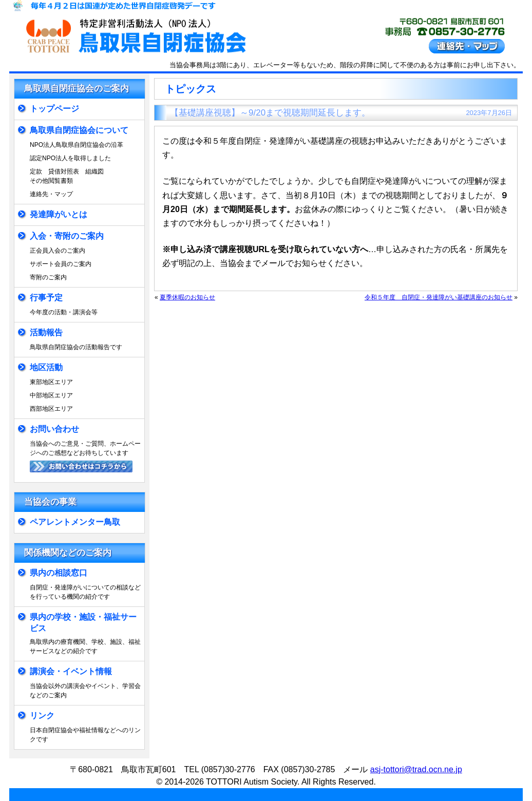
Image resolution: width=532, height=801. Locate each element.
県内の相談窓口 (59, 573)
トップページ (54, 109)
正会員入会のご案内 (58, 251)
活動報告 (46, 332)
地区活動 (46, 367)
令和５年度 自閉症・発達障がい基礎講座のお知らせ (439, 297)
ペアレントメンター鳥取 (75, 522)
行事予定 (46, 298)
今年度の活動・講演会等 (64, 312)
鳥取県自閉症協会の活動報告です (76, 347)
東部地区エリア (51, 382)
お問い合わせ (54, 429)
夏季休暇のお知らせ (187, 297)
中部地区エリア (51, 395)
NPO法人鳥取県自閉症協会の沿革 (77, 145)
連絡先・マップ (51, 194)
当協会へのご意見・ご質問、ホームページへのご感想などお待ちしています (85, 448)
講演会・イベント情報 (71, 671)
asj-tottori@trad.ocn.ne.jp (416, 769)
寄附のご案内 (48, 277)
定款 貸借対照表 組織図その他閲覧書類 (67, 176)
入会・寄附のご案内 (67, 236)
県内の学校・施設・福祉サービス (83, 623)
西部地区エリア (51, 409)
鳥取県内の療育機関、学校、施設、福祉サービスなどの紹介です (85, 646)
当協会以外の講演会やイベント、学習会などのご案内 (85, 691)
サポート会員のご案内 (61, 264)
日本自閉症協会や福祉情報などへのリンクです (85, 735)
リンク (42, 716)
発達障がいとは (59, 214)
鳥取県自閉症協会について (79, 130)
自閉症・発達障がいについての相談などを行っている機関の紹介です (85, 592)
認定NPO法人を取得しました (70, 158)
